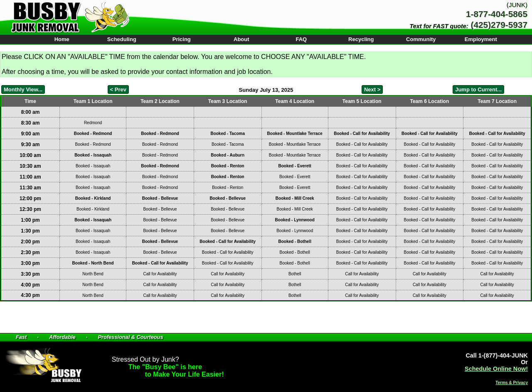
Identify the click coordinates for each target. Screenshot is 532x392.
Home (62, 39)
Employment (481, 39)
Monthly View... (23, 89)
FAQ (301, 39)
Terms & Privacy (512, 383)
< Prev (118, 89)
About (241, 39)
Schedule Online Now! (496, 369)
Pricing (182, 39)
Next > (372, 89)
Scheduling (122, 39)
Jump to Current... (478, 89)
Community (421, 39)
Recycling (361, 39)
